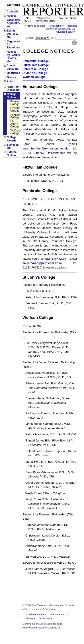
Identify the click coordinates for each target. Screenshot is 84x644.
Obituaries (13, 73)
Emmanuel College (15, 103)
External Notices (12, 154)
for (53, 38)
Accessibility (46, 618)
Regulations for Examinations (13, 45)
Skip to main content (65, 1)
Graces (11, 77)
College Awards (11, 139)
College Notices (11, 96)
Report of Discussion (13, 88)
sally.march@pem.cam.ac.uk (42, 263)
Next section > (56, 26)
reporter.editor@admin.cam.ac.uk (41, 628)
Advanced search (65, 32)
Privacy (31, 618)
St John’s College (15, 124)
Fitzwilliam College (15, 109)
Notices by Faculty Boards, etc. (13, 57)
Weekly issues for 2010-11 (60, 29)
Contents (12, 12)
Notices (11, 16)
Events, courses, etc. (12, 34)
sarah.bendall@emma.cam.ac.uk (45, 148)
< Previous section (35, 26)
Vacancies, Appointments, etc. (13, 23)
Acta (10, 81)
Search (30, 38)
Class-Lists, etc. (13, 67)
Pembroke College (15, 116)
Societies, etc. (13, 146)
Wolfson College (15, 132)
